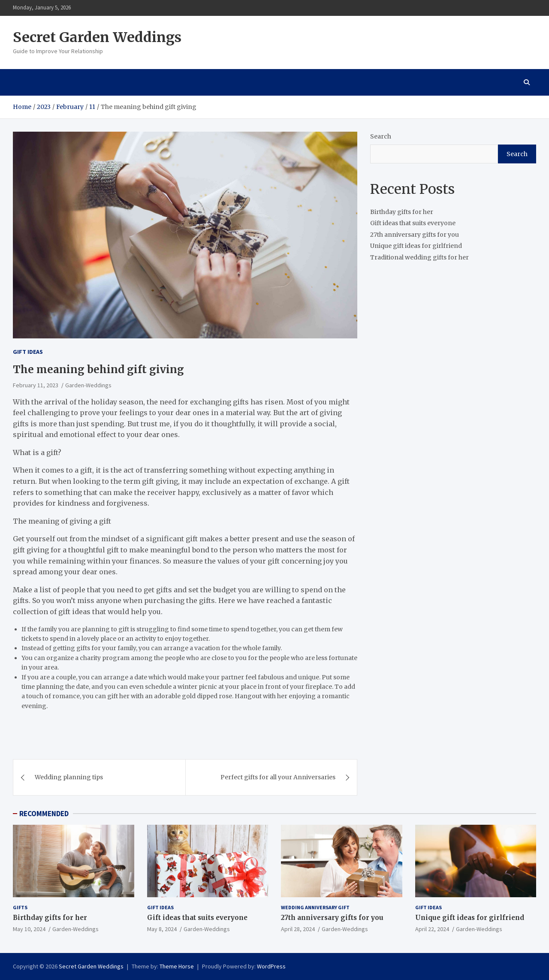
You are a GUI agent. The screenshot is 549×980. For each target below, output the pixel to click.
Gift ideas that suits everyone (413, 223)
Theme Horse (177, 966)
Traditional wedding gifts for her (419, 257)
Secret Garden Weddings (97, 37)
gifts (20, 907)
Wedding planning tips (69, 777)
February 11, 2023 (36, 385)
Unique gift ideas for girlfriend (416, 246)
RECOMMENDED (44, 814)
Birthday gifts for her (402, 212)
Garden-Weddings (88, 385)
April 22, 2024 (432, 929)
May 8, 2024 (162, 929)
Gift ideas (28, 352)
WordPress (271, 966)
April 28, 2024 (298, 929)
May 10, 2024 (29, 929)
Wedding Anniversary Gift (315, 907)
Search (381, 136)
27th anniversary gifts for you (415, 235)
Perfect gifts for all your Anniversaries (278, 777)
